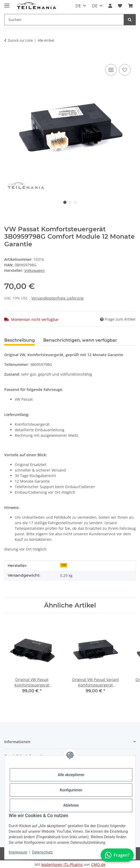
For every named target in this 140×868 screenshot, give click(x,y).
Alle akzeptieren (71, 775)
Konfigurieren (71, 790)
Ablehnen (71, 805)
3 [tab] (75, 202)
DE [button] (78, 6)
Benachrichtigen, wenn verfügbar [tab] (80, 340)
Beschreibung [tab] (20, 340)
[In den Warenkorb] (8, 57)
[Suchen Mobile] (64, 20)
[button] (110, 6)
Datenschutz (42, 852)
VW (64, 565)
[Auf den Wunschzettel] (125, 70)
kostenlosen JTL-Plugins (62, 864)
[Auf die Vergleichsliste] (111, 70)
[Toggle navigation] (7, 3)
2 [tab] (70, 202)
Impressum (18, 852)
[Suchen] (130, 20)
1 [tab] (65, 202)
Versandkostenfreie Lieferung (57, 298)
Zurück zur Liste (20, 40)
